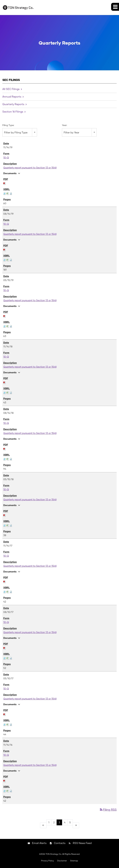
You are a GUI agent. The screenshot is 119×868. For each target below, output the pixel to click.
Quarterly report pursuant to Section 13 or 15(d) (30, 168)
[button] (115, 7)
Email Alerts (39, 843)
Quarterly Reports (13, 104)
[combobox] (20, 132)
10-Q (6, 157)
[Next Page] (76, 825)
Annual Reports (12, 96)
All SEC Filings (11, 89)
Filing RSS (108, 810)
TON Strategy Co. (54, 854)
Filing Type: (8, 125)
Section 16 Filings (13, 112)
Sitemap (74, 861)
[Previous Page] (43, 825)
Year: (65, 125)
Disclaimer (62, 861)
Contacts (60, 843)
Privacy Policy (48, 861)
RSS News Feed (82, 843)
